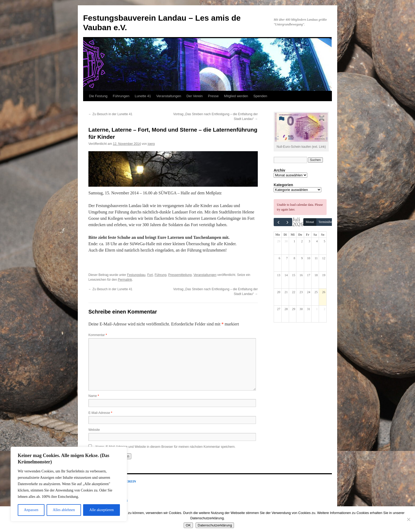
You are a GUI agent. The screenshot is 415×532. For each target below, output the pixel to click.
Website (94, 430)
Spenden (260, 96)
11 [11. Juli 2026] (316, 258)
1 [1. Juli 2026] (294, 241)
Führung (161, 275)
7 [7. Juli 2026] (287, 258)
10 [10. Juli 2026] (309, 258)
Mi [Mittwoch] (293, 235)
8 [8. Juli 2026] (294, 258)
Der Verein (194, 96)
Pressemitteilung (180, 275)
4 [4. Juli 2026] (317, 241)
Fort (150, 275)
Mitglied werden (236, 96)
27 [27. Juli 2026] (279, 309)
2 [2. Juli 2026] (302, 241)
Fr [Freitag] (308, 235)
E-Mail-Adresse (100, 413)
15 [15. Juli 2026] (294, 275)
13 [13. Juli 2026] (279, 275)
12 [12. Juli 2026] (324, 258)
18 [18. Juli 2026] (316, 275)
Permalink (125, 280)
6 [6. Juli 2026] (279, 258)
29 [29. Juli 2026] (294, 309)
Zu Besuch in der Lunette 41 (110, 114)
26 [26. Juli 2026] (324, 292)
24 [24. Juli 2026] (309, 292)
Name (94, 396)
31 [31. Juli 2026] (309, 309)
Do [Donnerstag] (300, 235)
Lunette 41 (143, 96)
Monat (310, 222)
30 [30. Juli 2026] (301, 309)
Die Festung (98, 96)
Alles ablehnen (64, 510)
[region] (69, 484)
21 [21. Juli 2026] (286, 292)
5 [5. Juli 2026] (324, 241)
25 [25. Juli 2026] (316, 292)
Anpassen (31, 510)
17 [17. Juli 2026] (309, 275)
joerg (151, 144)
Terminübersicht (329, 222)
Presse (213, 96)
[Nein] (408, 519)
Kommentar (98, 335)
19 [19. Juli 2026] (324, 275)
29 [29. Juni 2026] (279, 241)
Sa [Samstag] (315, 235)
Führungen (121, 96)
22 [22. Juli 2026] (294, 292)
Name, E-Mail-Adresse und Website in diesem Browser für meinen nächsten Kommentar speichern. (166, 447)
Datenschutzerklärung (215, 525)
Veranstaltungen (169, 96)
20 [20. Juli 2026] (279, 292)
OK (188, 525)
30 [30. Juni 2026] (286, 241)
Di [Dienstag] (285, 235)
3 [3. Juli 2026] (309, 241)
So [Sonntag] (323, 235)
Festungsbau (136, 275)
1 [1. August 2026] (317, 309)
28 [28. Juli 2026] (286, 309)
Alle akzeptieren (102, 510)
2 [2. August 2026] (324, 309)
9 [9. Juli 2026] (302, 258)
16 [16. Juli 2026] (301, 275)
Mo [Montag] (278, 235)
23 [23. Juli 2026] (301, 292)
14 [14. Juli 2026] (286, 275)
